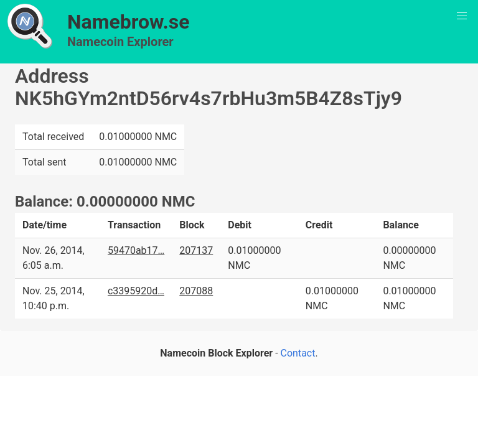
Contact (298, 353)
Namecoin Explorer (120, 42)
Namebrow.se (129, 22)
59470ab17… (136, 250)
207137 (196, 250)
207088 (196, 291)
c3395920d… (136, 291)
